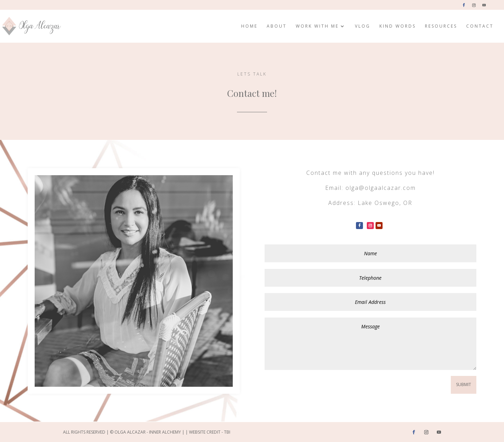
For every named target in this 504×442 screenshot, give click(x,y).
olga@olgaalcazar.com (381, 188)
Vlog (363, 26)
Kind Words (398, 26)
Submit (464, 384)
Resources (441, 26)
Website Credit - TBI (210, 432)
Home (249, 26)
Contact (480, 26)
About (277, 26)
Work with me (317, 26)
